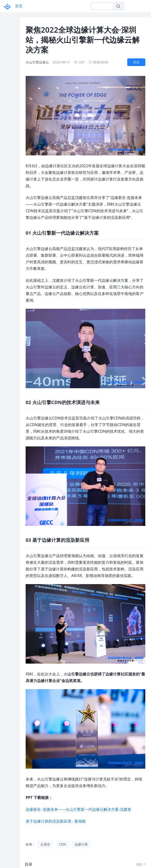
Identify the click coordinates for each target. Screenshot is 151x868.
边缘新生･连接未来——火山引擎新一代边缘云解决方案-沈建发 (78, 807)
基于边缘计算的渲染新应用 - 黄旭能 (56, 819)
